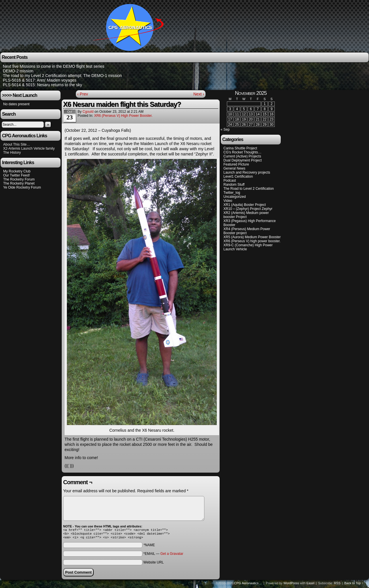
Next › (199, 94)
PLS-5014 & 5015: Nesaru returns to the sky (43, 85)
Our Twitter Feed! (16, 175)
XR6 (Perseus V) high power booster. (123, 116)
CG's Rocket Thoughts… (242, 152)
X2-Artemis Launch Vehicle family (29, 149)
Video (228, 201)
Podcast (230, 181)
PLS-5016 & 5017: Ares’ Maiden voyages (40, 80)
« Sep (225, 129)
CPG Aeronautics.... (248, 585)
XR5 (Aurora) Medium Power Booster (252, 237)
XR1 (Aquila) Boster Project (245, 205)
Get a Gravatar (172, 555)
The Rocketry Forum (19, 179)
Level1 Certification (238, 176)
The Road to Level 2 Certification (249, 189)
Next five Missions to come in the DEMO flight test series (54, 66)
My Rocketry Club (17, 171)
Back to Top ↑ (354, 585)
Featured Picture (236, 164)
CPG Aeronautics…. (130, 27)
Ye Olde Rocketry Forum (22, 187)
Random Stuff (234, 185)
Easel (310, 585)
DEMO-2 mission (18, 71)
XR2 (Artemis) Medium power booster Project (246, 215)
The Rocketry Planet (19, 183)
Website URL (153, 564)
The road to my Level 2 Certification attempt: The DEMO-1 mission (62, 76)
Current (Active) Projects (242, 156)
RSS (337, 585)
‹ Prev (83, 94)
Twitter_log (232, 193)
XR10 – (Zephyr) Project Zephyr (248, 209)
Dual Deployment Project (243, 160)
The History (12, 153)
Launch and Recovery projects (247, 172)
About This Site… (17, 144)
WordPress (291, 585)
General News (234, 168)
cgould (88, 112)
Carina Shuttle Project (240, 148)
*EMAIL (163, 555)
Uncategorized (235, 197)
